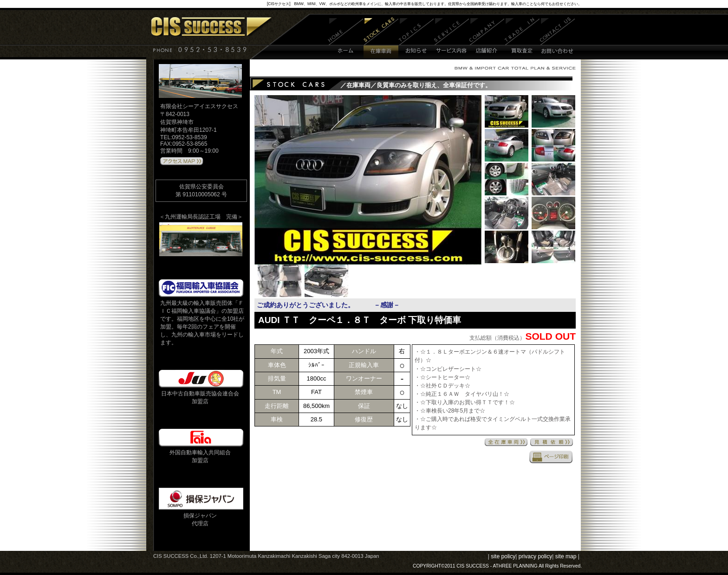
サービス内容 (452, 38)
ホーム (346, 38)
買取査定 (522, 38)
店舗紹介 (487, 38)
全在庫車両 (506, 442)
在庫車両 (381, 38)
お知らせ (416, 38)
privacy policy (536, 556)
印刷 (551, 457)
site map (566, 556)
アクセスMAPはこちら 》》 (182, 162)
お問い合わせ (557, 38)
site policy (503, 556)
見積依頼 (552, 442)
